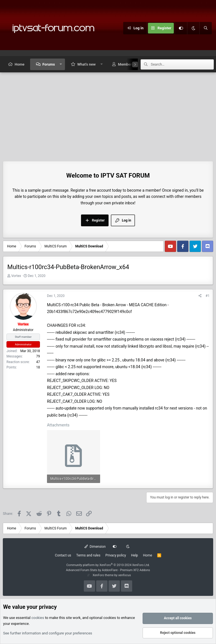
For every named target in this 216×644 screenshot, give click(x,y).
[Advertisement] (108, 115)
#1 (208, 296)
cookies (38, 618)
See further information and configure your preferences (48, 633)
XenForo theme (103, 575)
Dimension (95, 547)
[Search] (206, 28)
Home (20, 64)
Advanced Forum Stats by (108, 570)
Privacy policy (116, 555)
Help (135, 555)
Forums (49, 64)
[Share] (200, 296)
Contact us (63, 555)
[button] (61, 64)
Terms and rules (88, 555)
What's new (86, 64)
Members (126, 64)
